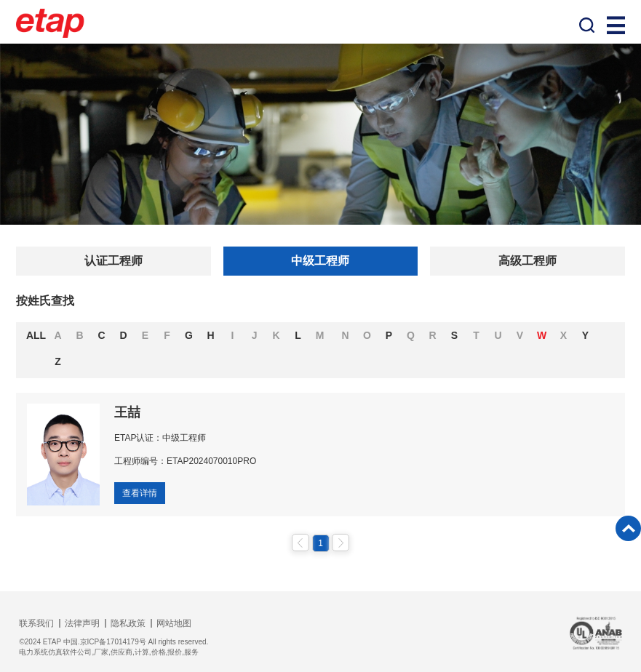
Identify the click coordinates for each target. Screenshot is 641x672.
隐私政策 (128, 623)
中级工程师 (320, 261)
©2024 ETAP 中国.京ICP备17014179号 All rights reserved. (114, 642)
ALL (36, 335)
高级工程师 (527, 261)
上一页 (300, 543)
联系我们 (36, 623)
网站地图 (174, 623)
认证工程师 (114, 261)
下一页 (341, 543)
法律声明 (82, 623)
